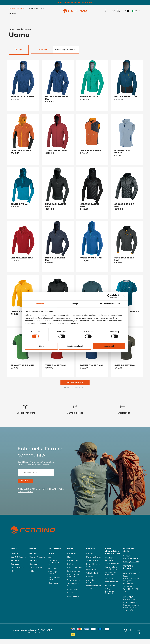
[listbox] (66, 51)
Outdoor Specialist (109, 564)
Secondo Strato (17, 572)
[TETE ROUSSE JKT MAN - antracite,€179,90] (127, 239)
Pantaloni (15, 565)
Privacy (89, 582)
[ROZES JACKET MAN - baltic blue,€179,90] (92, 239)
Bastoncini (53, 588)
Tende (51, 558)
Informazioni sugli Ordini (111, 579)
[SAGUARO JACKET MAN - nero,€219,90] (127, 185)
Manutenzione (112, 587)
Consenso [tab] (40, 304)
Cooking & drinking (53, 578)
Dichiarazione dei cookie (94, 592)
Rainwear (15, 569)
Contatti (90, 558)
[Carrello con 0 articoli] (126, 12)
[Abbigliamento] (17, 10)
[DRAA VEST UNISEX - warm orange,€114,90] (92, 132)
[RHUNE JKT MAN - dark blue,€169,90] (23, 185)
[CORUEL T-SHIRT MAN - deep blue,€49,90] (92, 365)
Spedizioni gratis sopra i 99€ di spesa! (75, 2)
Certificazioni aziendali (73, 580)
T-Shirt (13, 576)
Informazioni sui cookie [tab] (110, 304)
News (70, 562)
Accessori (53, 573)
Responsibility (73, 594)
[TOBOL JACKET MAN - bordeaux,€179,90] (58, 132)
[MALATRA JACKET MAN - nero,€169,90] (92, 185)
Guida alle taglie (112, 568)
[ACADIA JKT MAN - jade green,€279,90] (92, 78)
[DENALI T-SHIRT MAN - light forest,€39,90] (23, 365)
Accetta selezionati (75, 346)
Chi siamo (72, 558)
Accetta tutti (109, 346)
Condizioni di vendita (92, 586)
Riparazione (110, 590)
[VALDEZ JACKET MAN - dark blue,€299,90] (127, 78)
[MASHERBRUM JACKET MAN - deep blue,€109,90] (58, 78)
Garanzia (109, 583)
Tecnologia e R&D (73, 590)
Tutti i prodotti (74, 585)
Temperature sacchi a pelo (111, 573)
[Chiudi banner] (124, 296)
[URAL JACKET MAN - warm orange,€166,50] (23, 132)
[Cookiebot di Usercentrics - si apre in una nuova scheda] (109, 296)
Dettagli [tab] (75, 304)
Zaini (50, 562)
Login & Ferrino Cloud (93, 570)
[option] (26, 412)
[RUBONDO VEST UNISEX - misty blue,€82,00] (127, 132)
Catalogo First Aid (131, 567)
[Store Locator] (107, 12)
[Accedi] (113, 12)
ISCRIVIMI (28, 485)
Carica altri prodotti (75, 384)
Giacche (14, 558)
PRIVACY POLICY (25, 497)
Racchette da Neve (54, 583)
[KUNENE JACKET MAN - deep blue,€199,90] (23, 78)
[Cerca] (119, 12)
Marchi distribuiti (75, 572)
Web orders (92, 574)
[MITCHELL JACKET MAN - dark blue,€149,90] (58, 239)
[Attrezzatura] (36, 10)
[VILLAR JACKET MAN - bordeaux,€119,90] (23, 239)
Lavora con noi (74, 576)
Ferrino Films (73, 601)
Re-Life (70, 598)
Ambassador (73, 565)
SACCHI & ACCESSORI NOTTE (54, 567)
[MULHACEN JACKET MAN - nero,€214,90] (58, 185)
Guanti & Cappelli (18, 562)
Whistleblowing (93, 578)
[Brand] (12, 15)
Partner (71, 569)
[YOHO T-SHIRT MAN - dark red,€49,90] (58, 365)
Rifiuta (41, 346)
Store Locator (92, 565)
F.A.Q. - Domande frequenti (110, 596)
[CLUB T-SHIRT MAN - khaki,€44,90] (127, 365)
